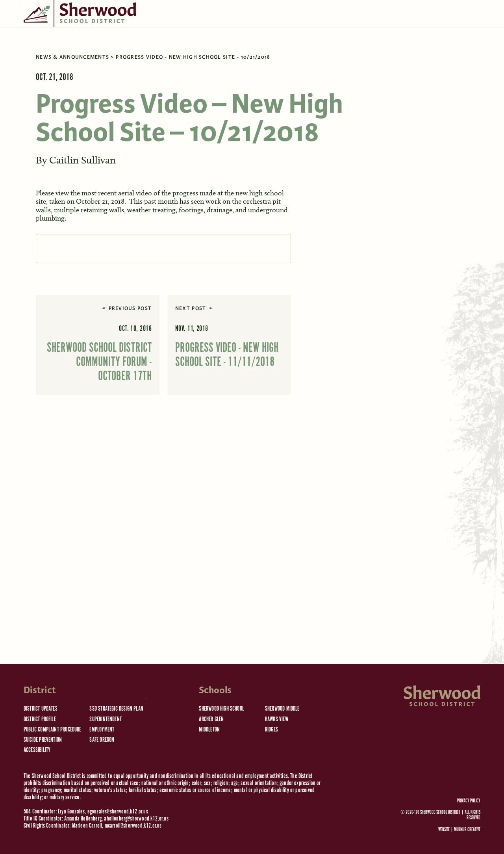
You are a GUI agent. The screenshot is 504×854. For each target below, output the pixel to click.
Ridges (271, 730)
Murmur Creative (467, 830)
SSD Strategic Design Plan (116, 709)
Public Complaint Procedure (53, 730)
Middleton (209, 730)
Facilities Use (323, 63)
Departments (274, 63)
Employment (102, 730)
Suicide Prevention (43, 740)
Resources (147, 63)
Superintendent (106, 719)
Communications (264, 37)
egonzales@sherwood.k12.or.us (118, 812)
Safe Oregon (102, 740)
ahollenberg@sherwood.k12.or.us (136, 819)
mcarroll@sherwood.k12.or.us (133, 826)
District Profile (40, 719)
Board (39, 63)
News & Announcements (72, 109)
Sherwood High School (221, 709)
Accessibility (37, 750)
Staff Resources (222, 63)
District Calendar (190, 37)
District (72, 63)
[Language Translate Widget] (354, 36)
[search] (361, 63)
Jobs (181, 63)
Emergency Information (105, 37)
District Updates (41, 709)
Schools (108, 63)
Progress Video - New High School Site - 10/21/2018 (193, 109)
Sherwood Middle (282, 709)
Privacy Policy (469, 801)
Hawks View (277, 719)
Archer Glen (211, 719)
